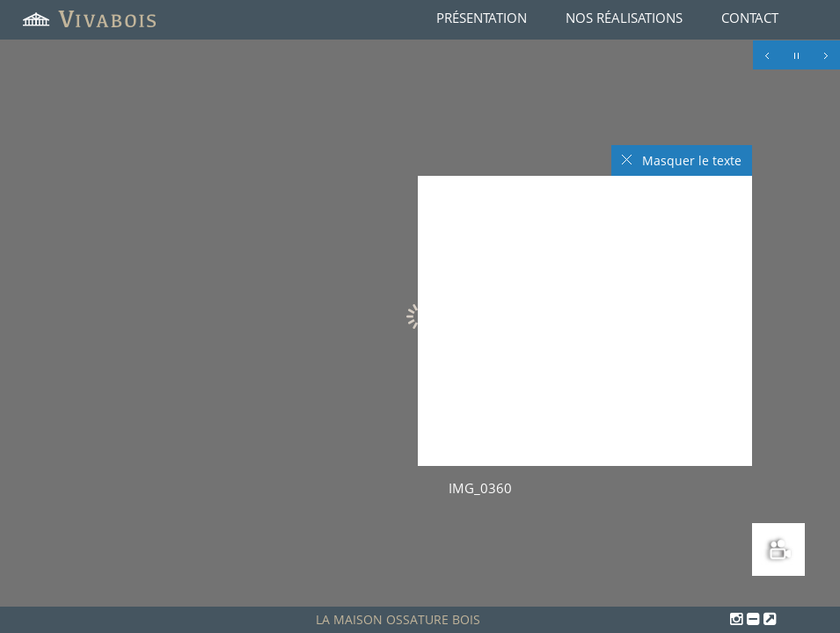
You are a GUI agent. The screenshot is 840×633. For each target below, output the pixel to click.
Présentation (482, 18)
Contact (750, 18)
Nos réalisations (624, 18)
